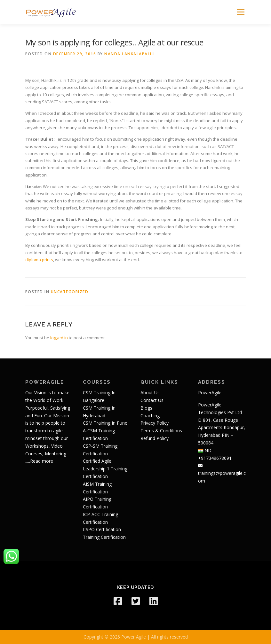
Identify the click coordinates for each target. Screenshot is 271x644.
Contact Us (152, 400)
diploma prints (39, 260)
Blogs (146, 408)
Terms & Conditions (161, 431)
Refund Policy (155, 438)
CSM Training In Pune (105, 423)
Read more (42, 461)
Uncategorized (70, 292)
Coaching (150, 416)
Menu (240, 12)
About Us (150, 393)
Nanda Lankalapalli (129, 54)
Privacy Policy (155, 423)
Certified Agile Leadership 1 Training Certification (105, 469)
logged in (59, 338)
